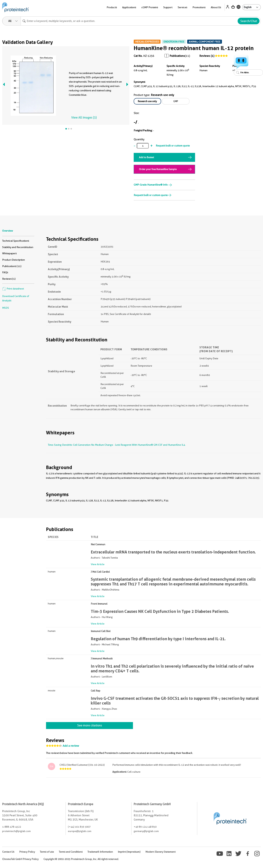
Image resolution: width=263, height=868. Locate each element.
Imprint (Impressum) (129, 852)
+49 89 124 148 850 (145, 827)
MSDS (6, 308)
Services (182, 7)
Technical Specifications (16, 241)
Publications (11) (12, 266)
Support (168, 7)
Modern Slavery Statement (160, 852)
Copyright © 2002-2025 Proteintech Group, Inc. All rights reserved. (81, 859)
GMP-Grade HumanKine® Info (153, 185)
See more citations (90, 725)
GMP (176, 101)
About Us (216, 7)
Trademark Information (100, 852)
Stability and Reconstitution (18, 247)
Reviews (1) (207, 56)
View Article (98, 564)
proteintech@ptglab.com (16, 831)
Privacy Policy (27, 852)
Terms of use (47, 852)
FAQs (5, 272)
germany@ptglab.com (146, 831)
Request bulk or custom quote (173, 146)
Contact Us (8, 852)
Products (112, 7)
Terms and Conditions (71, 852)
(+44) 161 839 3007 (79, 827)
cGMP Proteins (150, 7)
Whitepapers (9, 253)
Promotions (199, 7)
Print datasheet (13, 289)
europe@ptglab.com (80, 831)
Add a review (71, 746)
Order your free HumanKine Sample (158, 169)
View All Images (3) (84, 118)
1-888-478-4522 (12, 827)
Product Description (14, 260)
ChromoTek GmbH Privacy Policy (20, 859)
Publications (177, 56)
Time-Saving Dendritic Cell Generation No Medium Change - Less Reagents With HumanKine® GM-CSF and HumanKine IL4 (116, 445)
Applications (129, 7)
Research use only (147, 101)
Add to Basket (146, 157)
